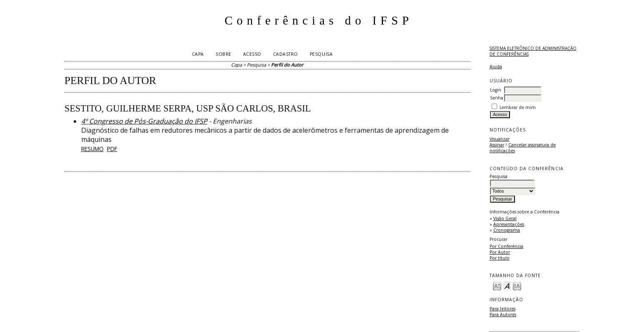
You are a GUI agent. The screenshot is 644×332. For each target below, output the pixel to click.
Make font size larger (517, 286)
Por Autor (500, 252)
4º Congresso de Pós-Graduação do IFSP (144, 121)
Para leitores (502, 309)
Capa (198, 54)
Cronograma (507, 230)
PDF (112, 149)
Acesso (252, 54)
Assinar (497, 145)
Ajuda (496, 67)
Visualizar (500, 139)
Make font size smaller (497, 286)
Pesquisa (321, 54)
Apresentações (509, 224)
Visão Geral (505, 218)
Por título (500, 258)
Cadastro (286, 54)
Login (496, 90)
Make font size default (507, 286)
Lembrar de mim (518, 107)
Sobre (224, 54)
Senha (497, 98)
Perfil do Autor (287, 65)
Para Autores (503, 315)
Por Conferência (506, 246)
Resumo (92, 149)
